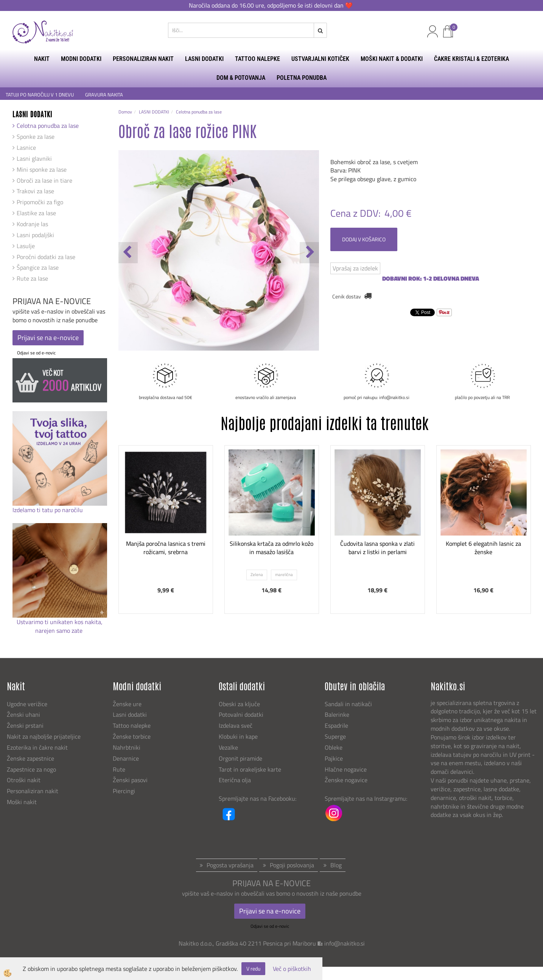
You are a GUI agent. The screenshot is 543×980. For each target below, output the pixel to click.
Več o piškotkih (292, 969)
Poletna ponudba (302, 78)
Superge (335, 736)
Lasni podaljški (35, 235)
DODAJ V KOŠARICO (364, 239)
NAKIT (42, 59)
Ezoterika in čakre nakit (38, 747)
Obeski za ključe (239, 704)
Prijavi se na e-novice (48, 338)
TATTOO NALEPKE (257, 59)
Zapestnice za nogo (32, 769)
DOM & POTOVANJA (241, 78)
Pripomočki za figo (40, 202)
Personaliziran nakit (33, 791)
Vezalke (228, 747)
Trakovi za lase (35, 191)
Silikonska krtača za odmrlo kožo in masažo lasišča (271, 548)
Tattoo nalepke (132, 725)
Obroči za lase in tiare (44, 180)
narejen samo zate (60, 631)
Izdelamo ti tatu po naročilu (48, 510)
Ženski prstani (26, 725)
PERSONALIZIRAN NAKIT (143, 59)
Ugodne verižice (27, 704)
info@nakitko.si (345, 943)
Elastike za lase (36, 213)
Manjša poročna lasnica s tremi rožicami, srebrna (166, 548)
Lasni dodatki (130, 714)
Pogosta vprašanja (230, 865)
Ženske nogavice (346, 780)
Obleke (334, 747)
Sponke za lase (36, 137)
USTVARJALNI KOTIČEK (320, 59)
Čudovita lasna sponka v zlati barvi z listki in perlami (377, 548)
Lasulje (26, 246)
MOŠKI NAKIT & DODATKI (392, 59)
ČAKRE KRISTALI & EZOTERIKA (471, 59)
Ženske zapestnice (31, 758)
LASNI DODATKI (204, 59)
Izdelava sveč (236, 725)
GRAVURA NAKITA (104, 95)
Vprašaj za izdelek (355, 268)
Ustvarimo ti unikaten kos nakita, (60, 622)
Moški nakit (23, 802)
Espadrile (336, 725)
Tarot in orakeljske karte (250, 769)
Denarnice (126, 758)
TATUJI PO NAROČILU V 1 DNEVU (40, 95)
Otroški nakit (24, 780)
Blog (336, 865)
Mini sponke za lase (42, 169)
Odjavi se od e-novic (36, 353)
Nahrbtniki (127, 747)
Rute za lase (32, 278)
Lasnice (26, 148)
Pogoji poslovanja (292, 865)
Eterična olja (235, 780)
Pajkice (334, 758)
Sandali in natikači (349, 704)
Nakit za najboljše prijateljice (44, 736)
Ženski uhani (24, 714)
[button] (309, 253)
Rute (119, 769)
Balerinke (337, 714)
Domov (125, 112)
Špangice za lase (38, 267)
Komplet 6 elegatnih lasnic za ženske (483, 548)
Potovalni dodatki (241, 714)
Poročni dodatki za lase (46, 257)
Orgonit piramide (240, 758)
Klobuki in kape (238, 736)
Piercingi (124, 791)
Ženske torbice (132, 736)
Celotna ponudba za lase (48, 126)
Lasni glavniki (34, 158)
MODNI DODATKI (81, 59)
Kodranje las (32, 224)
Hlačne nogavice (346, 769)
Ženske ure (128, 704)
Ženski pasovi (131, 780)
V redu (253, 968)
